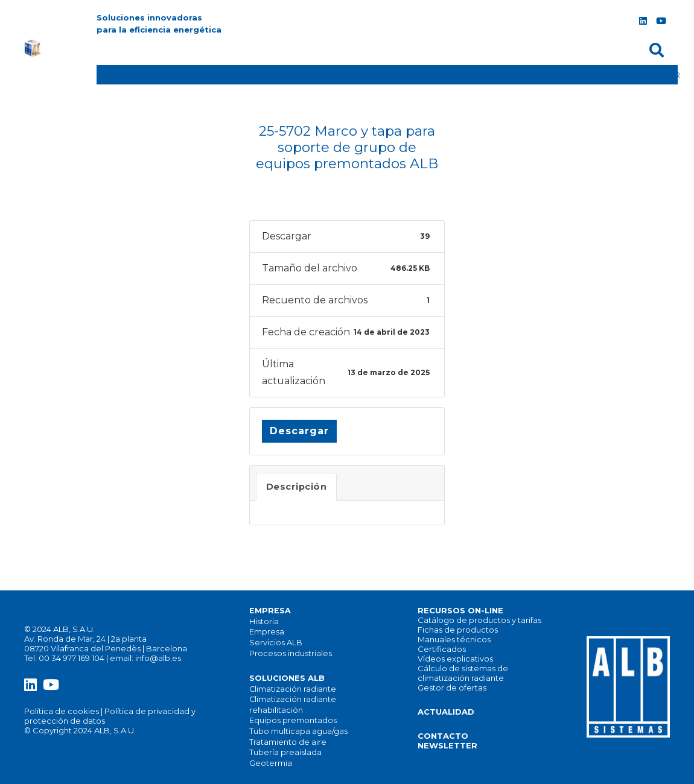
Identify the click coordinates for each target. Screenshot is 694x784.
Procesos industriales (291, 653)
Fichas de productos (458, 630)
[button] (656, 50)
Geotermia (271, 763)
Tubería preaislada (285, 752)
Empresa (267, 632)
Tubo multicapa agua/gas (298, 731)
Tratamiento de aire (288, 742)
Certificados (442, 649)
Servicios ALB (276, 643)
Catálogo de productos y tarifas (479, 620)
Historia (264, 621)
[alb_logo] (34, 48)
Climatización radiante (293, 689)
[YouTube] (661, 21)
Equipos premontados (293, 720)
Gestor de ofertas (452, 688)
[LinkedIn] (643, 21)
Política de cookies (62, 711)
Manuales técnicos (454, 639)
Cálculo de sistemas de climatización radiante (463, 673)
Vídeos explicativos (455, 659)
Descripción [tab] (297, 487)
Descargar (299, 431)
